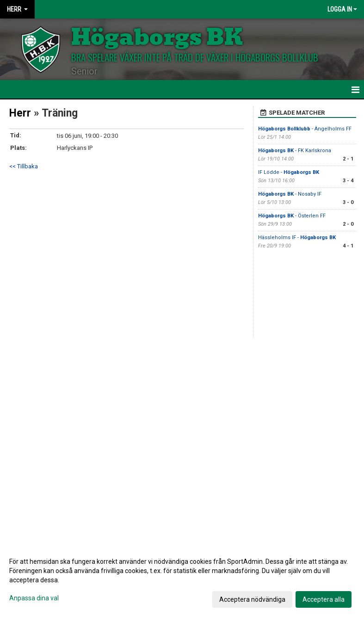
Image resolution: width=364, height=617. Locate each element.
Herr (20, 113)
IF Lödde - (289, 172)
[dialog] (182, 580)
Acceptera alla (324, 599)
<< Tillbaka (24, 166)
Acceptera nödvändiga (252, 599)
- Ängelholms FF (305, 129)
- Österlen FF (292, 216)
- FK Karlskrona (295, 151)
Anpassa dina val (34, 598)
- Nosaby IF (290, 194)
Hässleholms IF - (297, 238)
